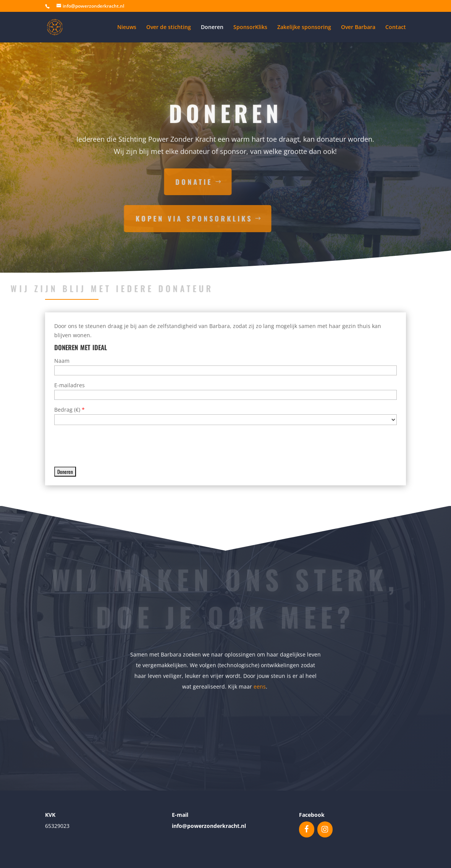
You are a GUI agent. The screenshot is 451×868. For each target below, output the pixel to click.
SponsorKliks (250, 27)
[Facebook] (307, 829)
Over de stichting (169, 27)
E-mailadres (70, 385)
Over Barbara (358, 27)
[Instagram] (325, 829)
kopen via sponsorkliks (133, 218)
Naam (62, 361)
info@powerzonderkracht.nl (209, 826)
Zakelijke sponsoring (304, 27)
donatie (133, 182)
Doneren (212, 27)
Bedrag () (70, 410)
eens (260, 685)
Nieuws (127, 27)
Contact (396, 27)
